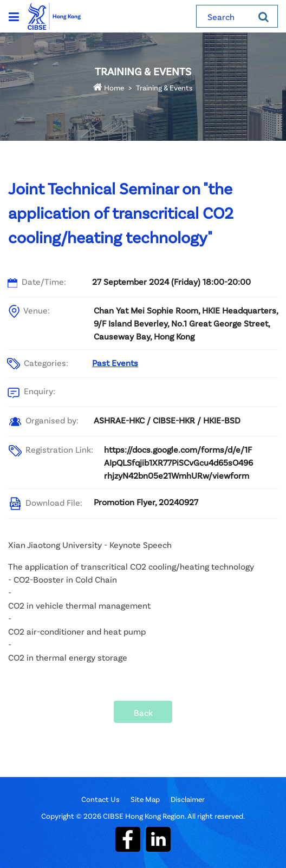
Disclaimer (188, 799)
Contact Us (100, 799)
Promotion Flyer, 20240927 (146, 502)
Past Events (115, 363)
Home (109, 87)
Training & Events (164, 87)
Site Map (145, 799)
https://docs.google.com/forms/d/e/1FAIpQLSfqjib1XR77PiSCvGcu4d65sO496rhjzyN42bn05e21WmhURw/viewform (178, 462)
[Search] (264, 16)
